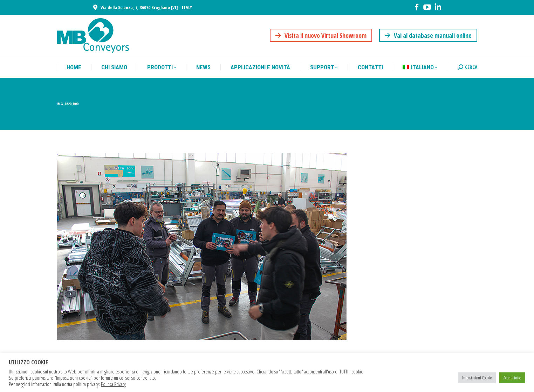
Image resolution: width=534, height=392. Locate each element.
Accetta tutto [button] (512, 378)
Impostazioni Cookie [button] (477, 378)
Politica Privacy (113, 384)
